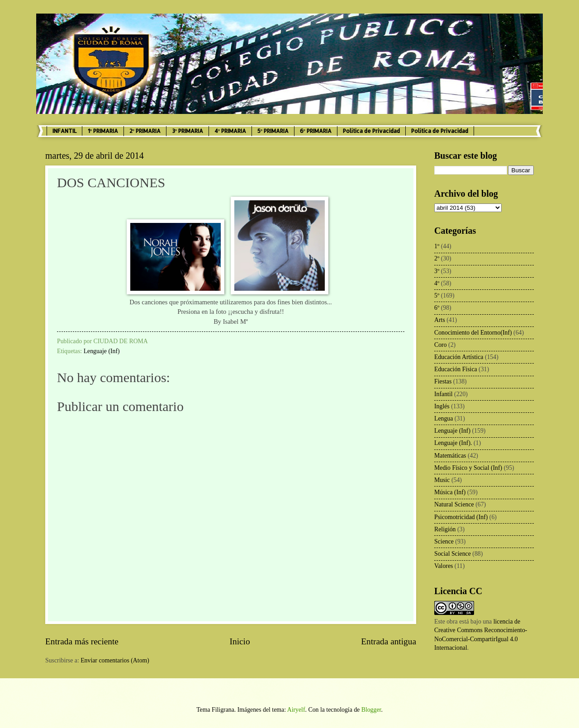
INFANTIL (64, 131)
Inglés (442, 406)
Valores (444, 566)
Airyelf (296, 710)
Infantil (444, 394)
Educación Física (456, 369)
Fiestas (443, 381)
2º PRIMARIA (145, 131)
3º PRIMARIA (187, 131)
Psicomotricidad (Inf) (461, 517)
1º (437, 246)
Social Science (453, 554)
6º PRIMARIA (316, 131)
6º (437, 308)
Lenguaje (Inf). (453, 443)
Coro (441, 345)
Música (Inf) (450, 492)
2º (437, 258)
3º (437, 271)
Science (444, 541)
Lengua (444, 418)
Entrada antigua (389, 641)
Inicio (240, 641)
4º (437, 283)
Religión (445, 529)
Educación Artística (459, 357)
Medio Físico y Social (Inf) (468, 468)
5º (437, 295)
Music (442, 480)
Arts (440, 320)
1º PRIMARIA (103, 131)
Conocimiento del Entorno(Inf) (473, 333)
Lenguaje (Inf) (102, 351)
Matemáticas (450, 456)
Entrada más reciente (82, 641)
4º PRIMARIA (230, 131)
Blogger (371, 710)
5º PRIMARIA (273, 131)
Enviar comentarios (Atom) (115, 660)
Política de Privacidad (371, 131)
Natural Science (454, 504)
